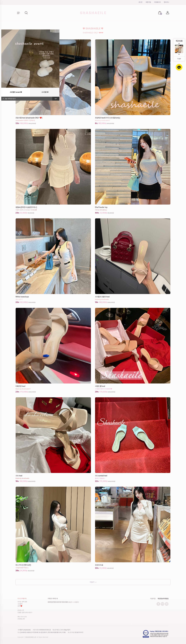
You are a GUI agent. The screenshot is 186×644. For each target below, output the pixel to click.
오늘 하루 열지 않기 (9, 99)
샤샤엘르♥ (45, 92)
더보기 (92, 583)
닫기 (56, 99)
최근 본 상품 (179, 41)
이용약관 (153, 600)
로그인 (140, 2)
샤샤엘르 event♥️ (16, 92)
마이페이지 (157, 2)
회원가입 (148, 2)
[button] (26, 13)
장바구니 (166, 2)
